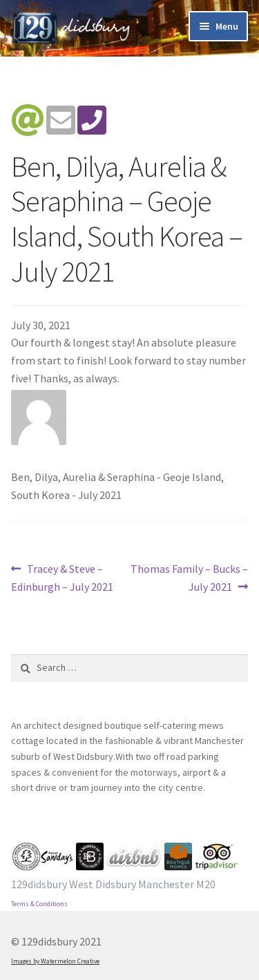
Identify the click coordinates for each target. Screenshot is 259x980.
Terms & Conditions (39, 904)
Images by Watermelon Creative (55, 961)
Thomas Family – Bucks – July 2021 (189, 577)
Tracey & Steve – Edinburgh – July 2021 (62, 577)
